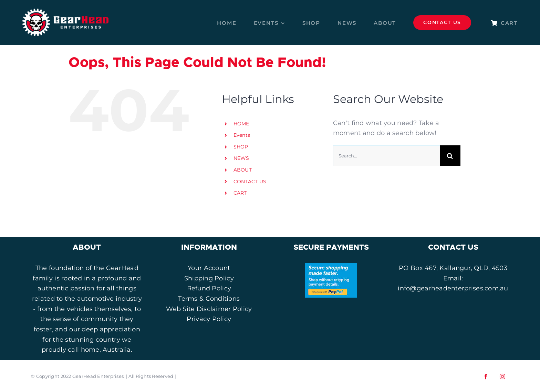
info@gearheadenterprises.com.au (453, 288)
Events (242, 135)
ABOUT (243, 170)
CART (240, 193)
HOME (241, 124)
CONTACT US (250, 182)
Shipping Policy (209, 278)
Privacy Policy (209, 319)
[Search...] (386, 156)
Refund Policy (209, 288)
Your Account (209, 268)
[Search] (450, 156)
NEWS (241, 158)
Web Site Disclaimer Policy (209, 309)
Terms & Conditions (209, 299)
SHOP (241, 147)
